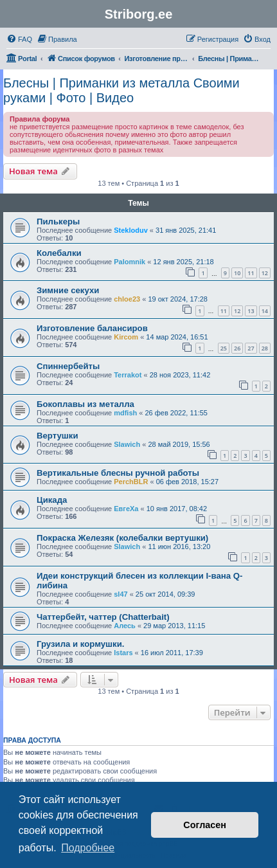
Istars (123, 653)
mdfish (125, 413)
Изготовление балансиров (92, 328)
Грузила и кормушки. (80, 644)
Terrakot (128, 375)
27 (251, 348)
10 (237, 273)
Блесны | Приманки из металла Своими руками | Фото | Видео (121, 90)
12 (265, 273)
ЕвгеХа (126, 509)
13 (251, 311)
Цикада (52, 500)
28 (265, 348)
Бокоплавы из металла (85, 404)
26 (237, 348)
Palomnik (130, 262)
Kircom (126, 337)
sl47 (121, 594)
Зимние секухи (68, 290)
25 (224, 348)
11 (251, 273)
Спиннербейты (68, 366)
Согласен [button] (205, 825)
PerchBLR (131, 482)
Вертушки (58, 436)
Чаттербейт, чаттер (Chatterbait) (103, 617)
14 (265, 311)
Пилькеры (58, 222)
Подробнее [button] (88, 848)
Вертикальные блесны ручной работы (118, 473)
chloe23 (127, 299)
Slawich (127, 444)
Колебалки (59, 253)
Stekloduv (131, 230)
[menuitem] (19, 39)
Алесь (125, 626)
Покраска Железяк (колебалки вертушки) (122, 538)
